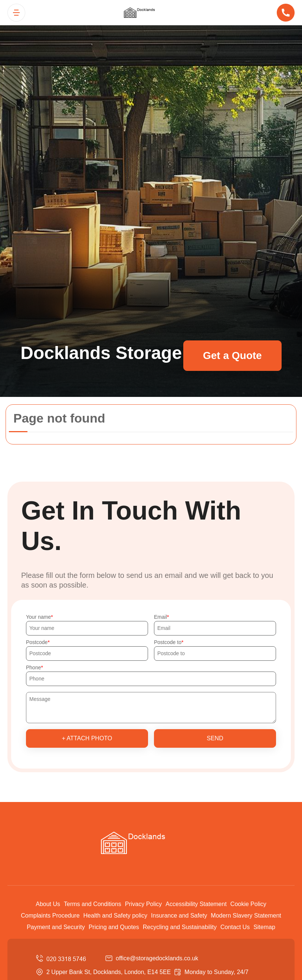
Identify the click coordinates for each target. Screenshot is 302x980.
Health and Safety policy (116, 916)
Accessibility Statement (196, 904)
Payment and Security (56, 927)
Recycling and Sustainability (180, 927)
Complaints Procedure (50, 916)
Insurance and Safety (179, 916)
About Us (48, 904)
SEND (215, 738)
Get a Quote (232, 355)
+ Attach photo (87, 738)
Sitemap (264, 927)
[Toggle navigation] (16, 13)
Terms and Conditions (93, 904)
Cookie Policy (248, 904)
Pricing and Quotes (114, 927)
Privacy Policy (144, 904)
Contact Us (235, 927)
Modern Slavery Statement (246, 916)
